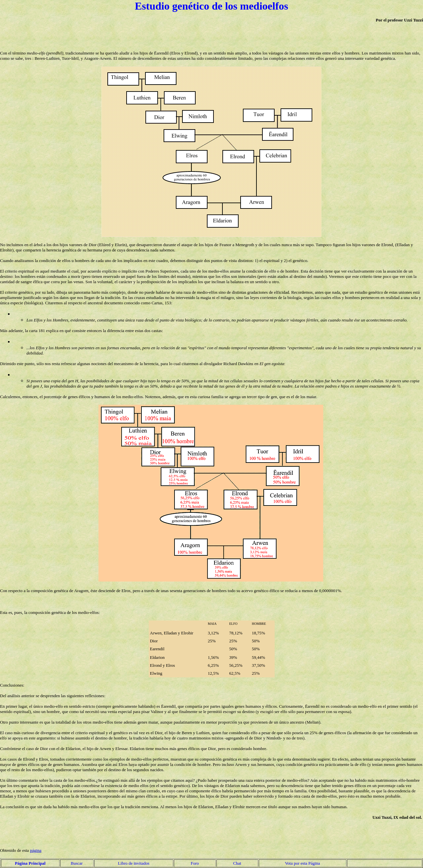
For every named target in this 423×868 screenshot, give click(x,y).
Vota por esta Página (302, 863)
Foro (195, 863)
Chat (237, 863)
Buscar (77, 863)
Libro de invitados (134, 863)
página (36, 850)
